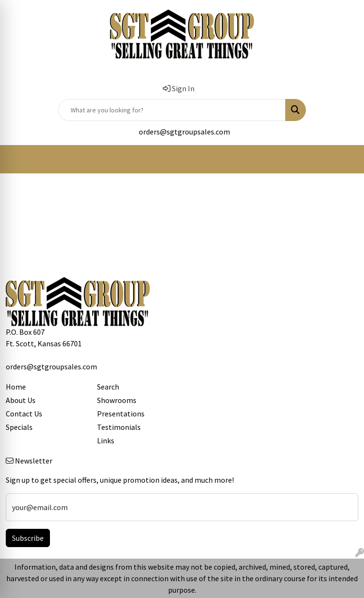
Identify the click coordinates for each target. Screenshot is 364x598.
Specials (19, 427)
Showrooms (117, 400)
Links (106, 440)
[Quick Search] (172, 110)
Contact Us (24, 414)
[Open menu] (345, 159)
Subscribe (28, 538)
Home (16, 387)
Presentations (121, 414)
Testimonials (119, 427)
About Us (21, 400)
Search (108, 387)
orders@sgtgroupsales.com (184, 132)
